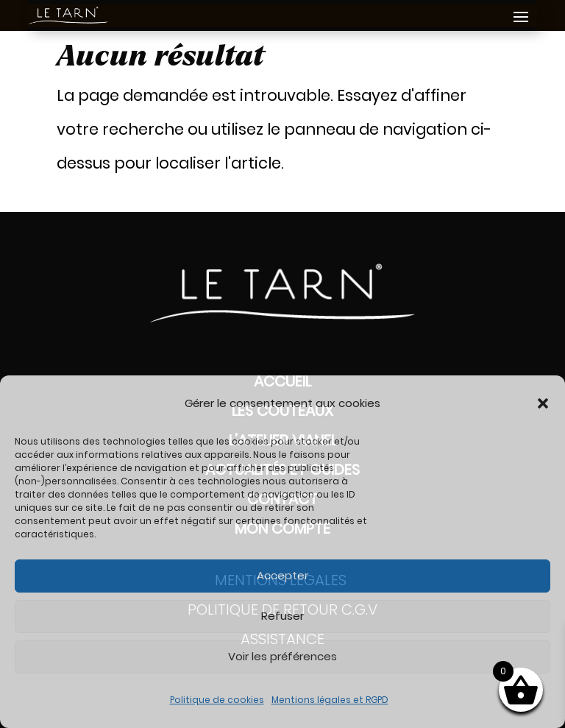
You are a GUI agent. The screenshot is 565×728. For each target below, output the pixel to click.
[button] (543, 403)
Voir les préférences (282, 656)
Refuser (282, 616)
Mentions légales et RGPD (330, 700)
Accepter (282, 575)
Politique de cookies (217, 700)
